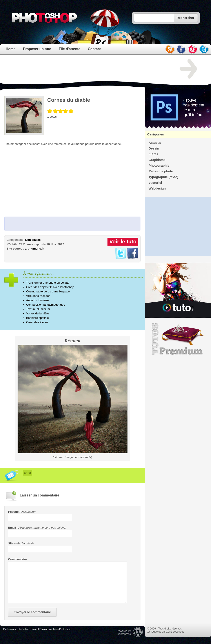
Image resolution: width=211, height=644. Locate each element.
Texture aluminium (38, 309)
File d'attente (69, 49)
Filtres (153, 154)
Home (11, 49)
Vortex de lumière (38, 313)
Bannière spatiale (37, 318)
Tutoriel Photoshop (41, 629)
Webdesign (157, 188)
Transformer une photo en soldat (47, 283)
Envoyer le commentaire (32, 612)
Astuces (155, 143)
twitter (204, 49)
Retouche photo (161, 171)
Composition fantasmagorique (46, 305)
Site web (14, 543)
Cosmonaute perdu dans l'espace (48, 291)
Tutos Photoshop (62, 629)
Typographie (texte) (163, 177)
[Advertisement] (84, 69)
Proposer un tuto (37, 49)
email (193, 49)
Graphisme (157, 160)
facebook (181, 49)
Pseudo (13, 512)
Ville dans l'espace (38, 296)
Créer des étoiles (37, 322)
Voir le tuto (123, 242)
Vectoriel (155, 183)
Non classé (33, 240)
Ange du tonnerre (37, 300)
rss (170, 49)
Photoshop (23, 629)
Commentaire (17, 559)
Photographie (159, 166)
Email (12, 528)
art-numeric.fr (34, 249)
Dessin (154, 148)
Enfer (27, 473)
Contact (94, 49)
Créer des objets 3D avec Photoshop (50, 287)
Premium (178, 339)
